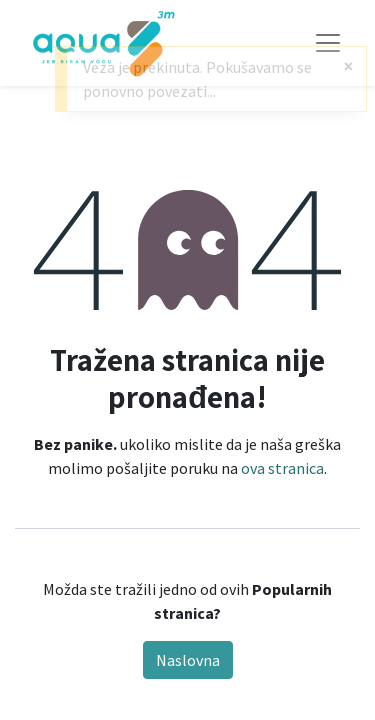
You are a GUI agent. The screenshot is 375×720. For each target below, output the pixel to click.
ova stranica (282, 468)
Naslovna (188, 660)
